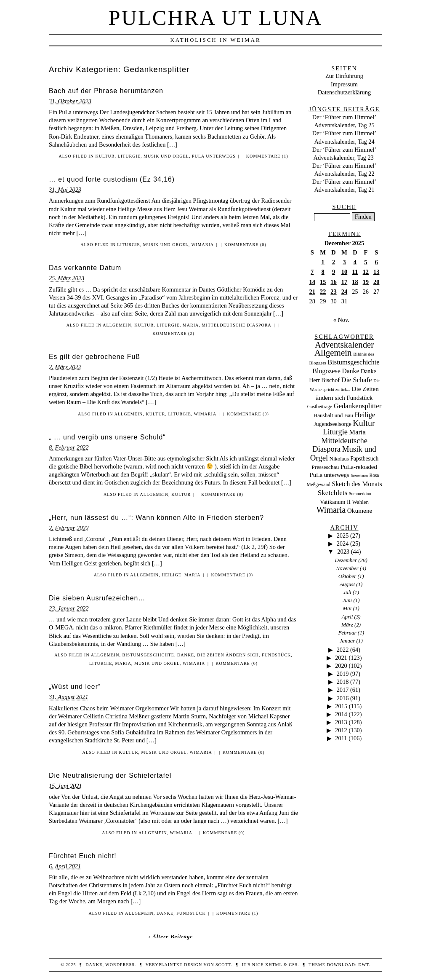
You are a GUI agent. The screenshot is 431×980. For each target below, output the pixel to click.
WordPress (120, 965)
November (347, 568)
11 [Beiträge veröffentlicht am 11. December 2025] (355, 272)
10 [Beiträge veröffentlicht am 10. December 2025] (344, 272)
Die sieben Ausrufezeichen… (97, 598)
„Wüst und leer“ (75, 687)
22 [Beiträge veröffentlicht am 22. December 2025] (323, 292)
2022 (343, 650)
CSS (293, 965)
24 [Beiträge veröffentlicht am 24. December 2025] (344, 292)
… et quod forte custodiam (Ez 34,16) (112, 179)
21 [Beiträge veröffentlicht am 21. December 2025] (312, 292)
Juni (347, 600)
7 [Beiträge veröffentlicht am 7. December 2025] (312, 272)
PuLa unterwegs (214, 156)
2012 (341, 730)
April (347, 617)
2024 (343, 544)
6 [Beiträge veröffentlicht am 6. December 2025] (376, 262)
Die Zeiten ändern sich (228, 655)
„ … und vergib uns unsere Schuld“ (107, 437)
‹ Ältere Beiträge (171, 936)
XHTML (274, 965)
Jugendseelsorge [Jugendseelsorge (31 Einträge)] (332, 424)
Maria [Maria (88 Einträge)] (358, 432)
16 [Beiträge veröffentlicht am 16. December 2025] (333, 282)
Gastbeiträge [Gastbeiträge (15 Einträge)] (320, 407)
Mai (347, 608)
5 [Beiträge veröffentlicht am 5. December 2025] (366, 262)
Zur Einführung (344, 76)
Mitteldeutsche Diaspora (237, 325)
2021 (341, 658)
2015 (341, 706)
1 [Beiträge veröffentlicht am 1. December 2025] (323, 262)
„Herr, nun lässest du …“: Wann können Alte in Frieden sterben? (156, 518)
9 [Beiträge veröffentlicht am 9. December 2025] (334, 272)
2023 (343, 552)
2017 (343, 690)
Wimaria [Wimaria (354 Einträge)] (331, 510)
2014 (341, 714)
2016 (343, 698)
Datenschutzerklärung (344, 92)
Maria (191, 325)
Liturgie (129, 156)
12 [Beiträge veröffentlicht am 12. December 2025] (366, 272)
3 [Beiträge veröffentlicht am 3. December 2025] (344, 262)
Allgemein (117, 325)
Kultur (105, 156)
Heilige (172, 575)
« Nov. (341, 320)
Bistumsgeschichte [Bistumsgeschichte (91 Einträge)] (353, 362)
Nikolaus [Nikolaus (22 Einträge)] (339, 459)
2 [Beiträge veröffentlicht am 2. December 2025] (334, 262)
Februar (347, 633)
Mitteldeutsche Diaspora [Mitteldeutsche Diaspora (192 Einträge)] (340, 445)
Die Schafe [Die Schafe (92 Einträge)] (357, 380)
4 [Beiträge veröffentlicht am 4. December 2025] (355, 262)
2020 (341, 666)
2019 (343, 674)
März (347, 625)
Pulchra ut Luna (216, 18)
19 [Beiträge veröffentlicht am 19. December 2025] (366, 282)
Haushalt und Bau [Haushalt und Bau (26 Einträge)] (333, 415)
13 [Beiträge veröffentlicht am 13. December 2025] (376, 272)
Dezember (346, 560)
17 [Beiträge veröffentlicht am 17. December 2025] (344, 282)
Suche (344, 207)
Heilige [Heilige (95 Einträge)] (365, 415)
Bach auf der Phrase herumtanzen (106, 91)
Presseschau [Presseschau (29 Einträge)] (325, 467)
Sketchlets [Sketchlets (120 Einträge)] (333, 493)
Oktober (347, 576)
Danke (186, 655)
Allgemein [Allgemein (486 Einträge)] (333, 353)
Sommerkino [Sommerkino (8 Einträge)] (360, 494)
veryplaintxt (164, 965)
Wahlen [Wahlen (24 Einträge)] (360, 502)
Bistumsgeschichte (148, 655)
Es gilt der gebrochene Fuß (94, 357)
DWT (363, 965)
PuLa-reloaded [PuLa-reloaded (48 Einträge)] (359, 467)
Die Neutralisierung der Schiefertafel (110, 775)
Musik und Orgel (166, 156)
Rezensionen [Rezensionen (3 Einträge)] (359, 476)
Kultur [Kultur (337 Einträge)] (364, 423)
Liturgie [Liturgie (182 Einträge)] (335, 432)
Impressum (344, 84)
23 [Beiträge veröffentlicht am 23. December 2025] (333, 292)
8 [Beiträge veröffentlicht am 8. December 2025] (323, 272)
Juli (347, 592)
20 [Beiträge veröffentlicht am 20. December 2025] (376, 282)
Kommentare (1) (267, 156)
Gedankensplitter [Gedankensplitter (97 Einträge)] (358, 406)
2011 (341, 738)
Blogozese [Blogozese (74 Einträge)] (326, 371)
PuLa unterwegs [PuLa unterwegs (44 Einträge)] (330, 475)
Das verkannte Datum (85, 268)
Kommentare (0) (245, 245)
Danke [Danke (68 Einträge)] (350, 371)
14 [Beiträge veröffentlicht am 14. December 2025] (312, 282)
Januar (347, 641)
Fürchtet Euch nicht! (83, 856)
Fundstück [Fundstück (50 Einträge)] (359, 398)
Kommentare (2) (173, 333)
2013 (341, 722)
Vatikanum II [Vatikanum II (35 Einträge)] (335, 502)
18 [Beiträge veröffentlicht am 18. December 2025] (355, 282)
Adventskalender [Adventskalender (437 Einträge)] (344, 345)
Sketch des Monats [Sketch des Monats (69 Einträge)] (357, 484)
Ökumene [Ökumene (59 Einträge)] (360, 510)
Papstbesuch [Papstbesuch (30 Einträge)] (364, 459)
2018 (343, 682)
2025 (343, 536)
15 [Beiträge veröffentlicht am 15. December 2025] (323, 282)
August (347, 584)
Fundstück (276, 655)
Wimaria (203, 245)
